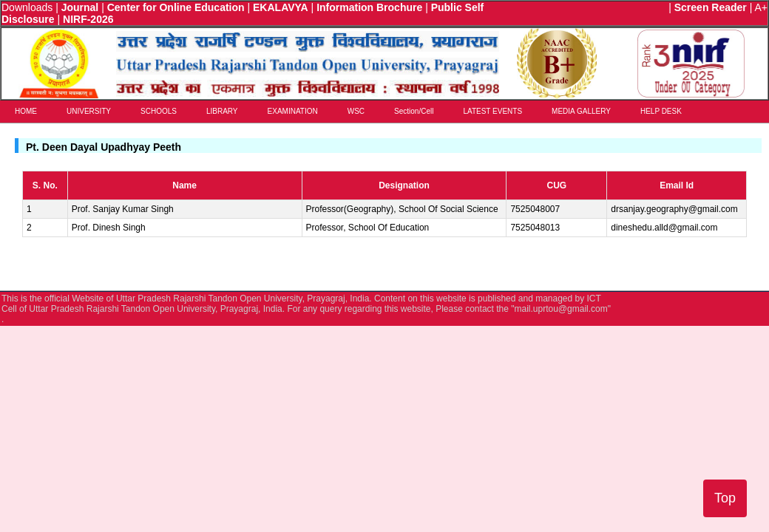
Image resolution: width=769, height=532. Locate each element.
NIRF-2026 (88, 19)
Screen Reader (711, 7)
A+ (761, 7)
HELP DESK (661, 111)
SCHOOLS (159, 111)
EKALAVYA (281, 7)
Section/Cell (414, 111)
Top (725, 498)
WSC (356, 111)
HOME (26, 111)
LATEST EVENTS (492, 111)
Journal (80, 7)
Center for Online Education (176, 7)
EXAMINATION (293, 111)
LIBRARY (222, 111)
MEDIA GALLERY (581, 111)
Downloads (27, 7)
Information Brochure (369, 7)
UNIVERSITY (89, 111)
